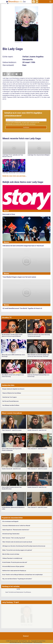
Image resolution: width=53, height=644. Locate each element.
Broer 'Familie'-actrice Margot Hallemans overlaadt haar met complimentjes (23, 575)
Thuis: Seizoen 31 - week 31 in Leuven (37, 469)
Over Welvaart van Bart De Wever (11, 405)
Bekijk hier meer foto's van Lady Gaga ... (15, 176)
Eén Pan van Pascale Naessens (11, 401)
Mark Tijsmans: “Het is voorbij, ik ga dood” (14, 538)
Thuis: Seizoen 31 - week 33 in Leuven (12, 430)
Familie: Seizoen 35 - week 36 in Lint (37, 430)
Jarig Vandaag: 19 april (10, 602)
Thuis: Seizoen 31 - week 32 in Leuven (37, 449)
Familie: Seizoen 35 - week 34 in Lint (37, 487)
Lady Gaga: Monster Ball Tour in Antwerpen (14, 173)
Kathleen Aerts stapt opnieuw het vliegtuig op (14, 571)
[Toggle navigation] (50, 2)
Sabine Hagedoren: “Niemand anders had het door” (16, 530)
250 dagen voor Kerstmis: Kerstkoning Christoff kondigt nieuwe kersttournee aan (24, 546)
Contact (26, 636)
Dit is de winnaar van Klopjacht (10, 521)
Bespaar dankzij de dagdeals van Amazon (13, 389)
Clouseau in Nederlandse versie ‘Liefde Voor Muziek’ (16, 526)
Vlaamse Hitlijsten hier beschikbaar (12, 393)
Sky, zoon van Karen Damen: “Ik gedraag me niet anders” (17, 579)
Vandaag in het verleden (11, 586)
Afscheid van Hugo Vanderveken (11, 534)
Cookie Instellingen (27, 643)
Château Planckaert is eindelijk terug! (12, 558)
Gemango (40, 643)
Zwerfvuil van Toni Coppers (10, 397)
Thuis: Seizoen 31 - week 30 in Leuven (37, 507)
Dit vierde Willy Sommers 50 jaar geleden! (13, 566)
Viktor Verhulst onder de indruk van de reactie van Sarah (17, 542)
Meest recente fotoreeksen (12, 413)
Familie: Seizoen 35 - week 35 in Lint (11, 469)
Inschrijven (26, 127)
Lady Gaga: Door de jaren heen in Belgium (39, 155)
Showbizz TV (7, 317)
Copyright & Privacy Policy (38, 641)
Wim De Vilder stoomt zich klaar (11, 554)
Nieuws (6, 211)
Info (29, 641)
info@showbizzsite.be (15, 643)
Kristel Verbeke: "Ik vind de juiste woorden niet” (15, 562)
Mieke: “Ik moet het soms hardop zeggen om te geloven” (17, 550)
